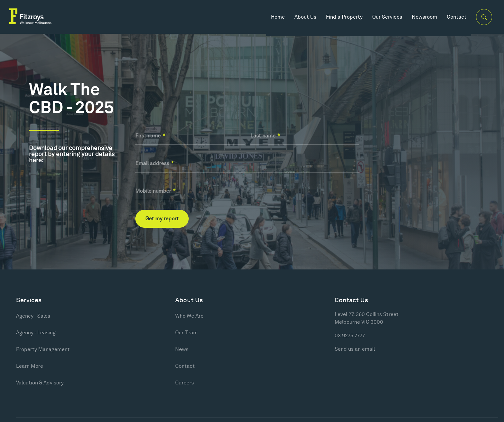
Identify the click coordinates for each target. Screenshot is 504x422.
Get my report (162, 219)
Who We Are (189, 316)
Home (274, 19)
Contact (452, 19)
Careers (184, 383)
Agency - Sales (33, 316)
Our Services (383, 19)
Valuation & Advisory (40, 383)
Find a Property (340, 19)
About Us (301, 19)
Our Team (186, 333)
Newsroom (420, 19)
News (182, 349)
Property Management (43, 349)
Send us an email (355, 349)
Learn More (30, 366)
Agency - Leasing (36, 333)
